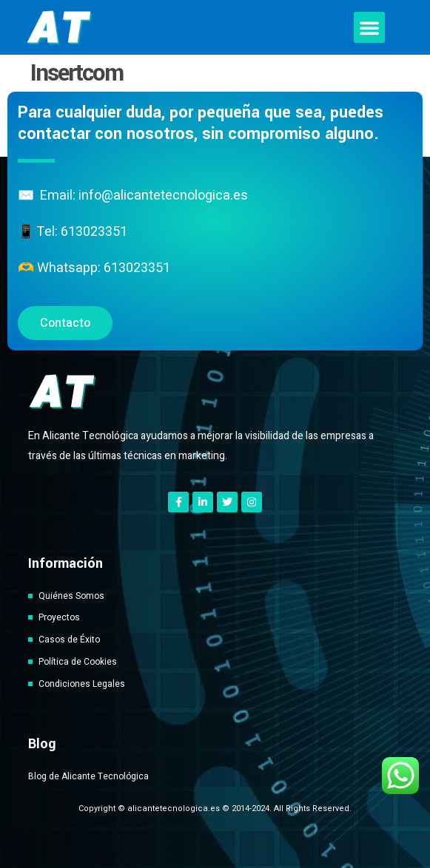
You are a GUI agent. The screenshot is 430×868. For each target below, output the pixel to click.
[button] (369, 27)
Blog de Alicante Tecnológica (88, 776)
